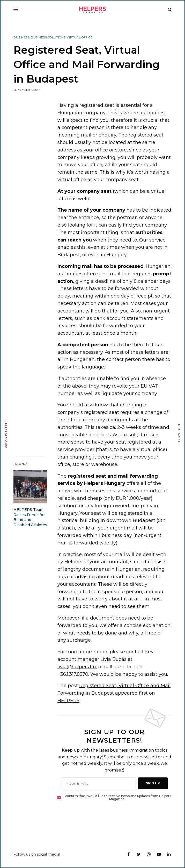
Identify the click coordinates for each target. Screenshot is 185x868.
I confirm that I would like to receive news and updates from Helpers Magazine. (117, 798)
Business (21, 38)
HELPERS (68, 701)
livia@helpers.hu (77, 667)
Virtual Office (80, 38)
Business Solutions (48, 38)
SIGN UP (153, 783)
